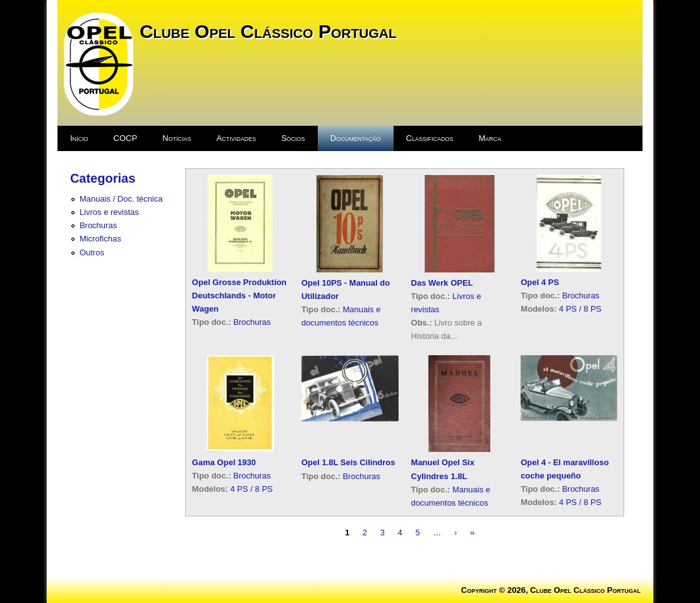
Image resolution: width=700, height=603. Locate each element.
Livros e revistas (109, 212)
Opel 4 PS (540, 282)
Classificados (430, 138)
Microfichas (100, 239)
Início (79, 138)
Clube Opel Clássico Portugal (268, 31)
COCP (126, 138)
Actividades (236, 138)
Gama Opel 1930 (224, 462)
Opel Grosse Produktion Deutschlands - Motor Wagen (239, 295)
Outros (92, 253)
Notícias (177, 138)
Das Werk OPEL (442, 283)
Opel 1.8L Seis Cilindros (348, 462)
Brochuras (98, 225)
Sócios (293, 138)
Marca (490, 138)
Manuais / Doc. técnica (121, 199)
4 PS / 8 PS (580, 309)
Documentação (356, 138)
